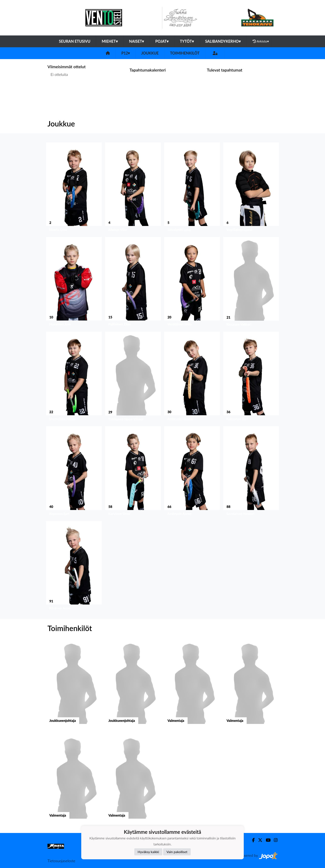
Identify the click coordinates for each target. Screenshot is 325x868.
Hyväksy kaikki (148, 852)
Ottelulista (58, 90)
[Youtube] (266, 840)
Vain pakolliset (177, 852)
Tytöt (187, 41)
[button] (74, 188)
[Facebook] (252, 840)
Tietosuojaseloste (61, 861)
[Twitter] (259, 840)
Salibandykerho (223, 41)
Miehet (110, 41)
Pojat (162, 41)
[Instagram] (274, 840)
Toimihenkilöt (185, 53)
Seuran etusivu (75, 41)
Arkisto (261, 41)
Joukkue (150, 53)
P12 (126, 53)
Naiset (137, 41)
